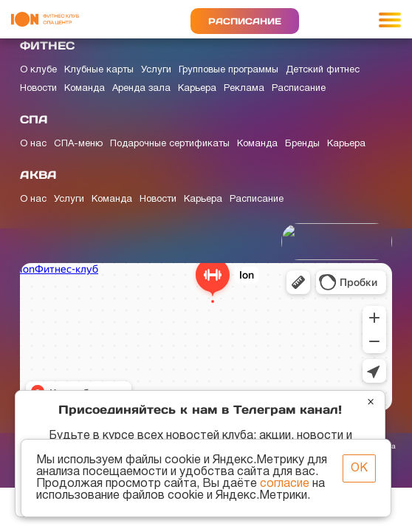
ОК (359, 468)
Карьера (197, 89)
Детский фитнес (323, 70)
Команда (85, 89)
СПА (34, 119)
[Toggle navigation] (390, 19)
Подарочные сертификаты (170, 144)
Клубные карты (99, 70)
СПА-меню (78, 144)
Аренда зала (141, 89)
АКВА (38, 175)
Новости (38, 89)
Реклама (244, 89)
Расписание (245, 21)
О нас (33, 144)
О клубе (38, 70)
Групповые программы (229, 70)
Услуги (156, 70)
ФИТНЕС (47, 45)
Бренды (302, 144)
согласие (285, 484)
